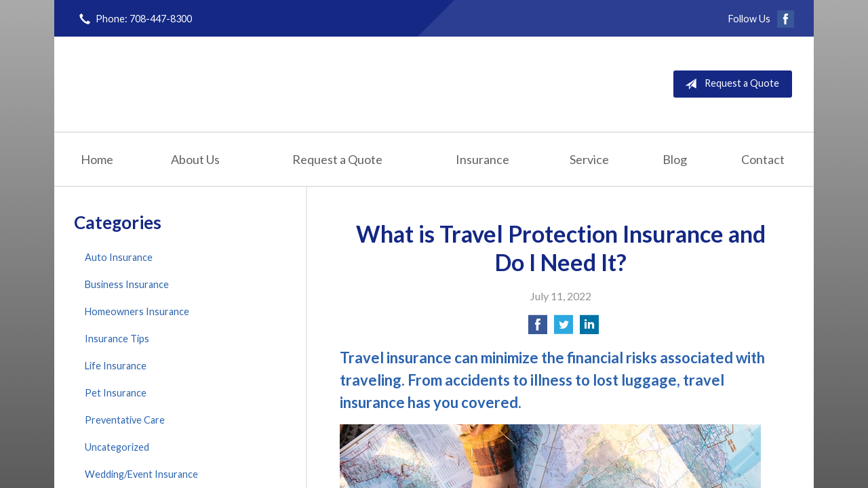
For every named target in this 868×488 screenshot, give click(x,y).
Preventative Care (125, 420)
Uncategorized (117, 447)
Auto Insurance (119, 257)
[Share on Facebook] (538, 328)
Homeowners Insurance (137, 311)
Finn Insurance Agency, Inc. (229, 84)
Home (97, 159)
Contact (763, 159)
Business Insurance (127, 284)
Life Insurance (116, 366)
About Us (195, 159)
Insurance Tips (117, 339)
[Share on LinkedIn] (589, 328)
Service (589, 159)
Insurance (482, 159)
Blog (675, 159)
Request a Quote (729, 84)
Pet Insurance (116, 393)
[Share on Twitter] (564, 328)
